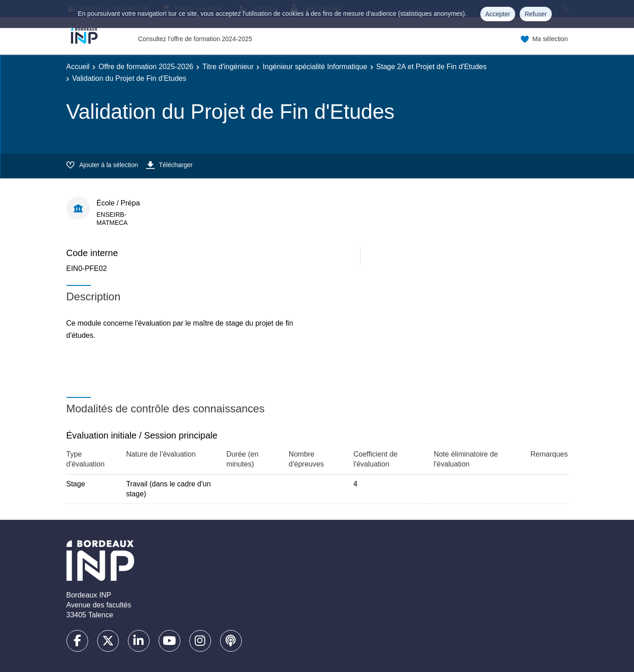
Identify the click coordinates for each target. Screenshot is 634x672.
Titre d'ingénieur (228, 67)
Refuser (536, 14)
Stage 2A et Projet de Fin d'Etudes (432, 67)
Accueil (78, 67)
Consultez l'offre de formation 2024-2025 (195, 39)
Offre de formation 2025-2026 (146, 67)
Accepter (498, 14)
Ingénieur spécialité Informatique (315, 67)
